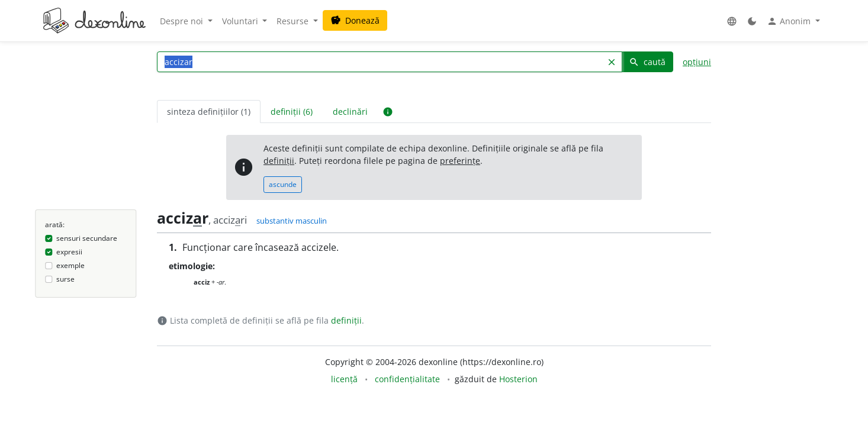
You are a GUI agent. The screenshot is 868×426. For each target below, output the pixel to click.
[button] (732, 21)
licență (344, 379)
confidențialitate (407, 379)
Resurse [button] (294, 21)
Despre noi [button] (183, 21)
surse (65, 279)
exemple (70, 265)
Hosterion (518, 379)
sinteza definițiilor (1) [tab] (209, 112)
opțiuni (697, 62)
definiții (279, 161)
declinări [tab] (350, 112)
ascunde (283, 184)
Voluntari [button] (241, 21)
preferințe (460, 161)
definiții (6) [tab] (292, 112)
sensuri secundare (87, 238)
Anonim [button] (790, 21)
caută (647, 62)
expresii (69, 252)
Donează (355, 20)
